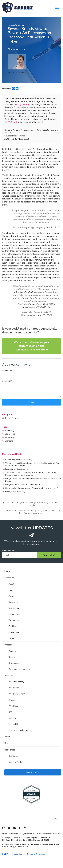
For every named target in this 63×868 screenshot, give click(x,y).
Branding (9, 441)
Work (7, 737)
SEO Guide (13, 756)
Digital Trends (19, 136)
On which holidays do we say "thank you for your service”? (32, 488)
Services (9, 676)
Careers (12, 638)
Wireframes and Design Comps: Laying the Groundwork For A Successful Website (32, 464)
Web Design (14, 688)
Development (14, 663)
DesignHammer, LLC (28, 834)
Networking (14, 608)
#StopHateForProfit (24, 292)
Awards (12, 596)
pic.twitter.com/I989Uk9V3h (36, 307)
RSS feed (12, 122)
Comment (7, 381)
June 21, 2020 (53, 227)
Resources (10, 750)
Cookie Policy (23, 847)
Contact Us (45, 838)
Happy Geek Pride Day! (15, 492)
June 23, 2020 (45, 315)
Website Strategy (16, 682)
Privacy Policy (8, 847)
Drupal (12, 700)
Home (7, 571)
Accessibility (14, 724)
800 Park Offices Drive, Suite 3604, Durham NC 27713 (26, 840)
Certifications (14, 626)
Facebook (9, 438)
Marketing (9, 430)
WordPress (13, 706)
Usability (12, 718)
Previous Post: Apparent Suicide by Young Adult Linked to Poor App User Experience (31, 512)
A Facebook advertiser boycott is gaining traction (31, 131)
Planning (12, 651)
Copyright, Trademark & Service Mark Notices (40, 844)
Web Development (17, 694)
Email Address (9, 551)
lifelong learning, (22, 104)
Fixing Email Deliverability (17, 469)
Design (12, 657)
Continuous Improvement (19, 669)
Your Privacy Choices (16, 854)
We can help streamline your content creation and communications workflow (31, 346)
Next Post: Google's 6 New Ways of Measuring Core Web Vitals (32, 504)
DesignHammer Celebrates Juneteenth (22, 484)
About (11, 584)
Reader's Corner (16, 25)
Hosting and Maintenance (20, 730)
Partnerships (14, 620)
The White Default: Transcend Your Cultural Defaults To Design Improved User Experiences (31, 474)
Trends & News (12, 418)
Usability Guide (15, 762)
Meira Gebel (23, 139)
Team (11, 590)
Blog (7, 743)
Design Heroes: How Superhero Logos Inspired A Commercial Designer (33, 480)
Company (9, 578)
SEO (10, 712)
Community (13, 602)
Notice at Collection (36, 854)
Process (8, 645)
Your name (7, 371)
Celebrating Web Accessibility (19, 459)
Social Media (11, 434)
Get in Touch (33, 772)
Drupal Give (14, 632)
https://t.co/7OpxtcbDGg (42, 304)
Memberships (14, 614)
